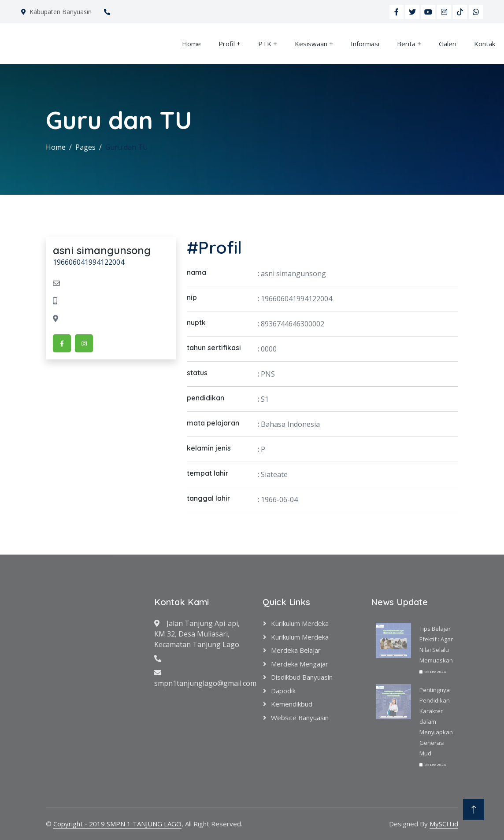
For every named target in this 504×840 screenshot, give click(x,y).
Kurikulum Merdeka (300, 623)
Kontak (485, 44)
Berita (406, 44)
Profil (227, 44)
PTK (265, 44)
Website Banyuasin (300, 718)
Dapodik (283, 691)
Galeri (448, 44)
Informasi (365, 44)
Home (191, 44)
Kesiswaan (311, 44)
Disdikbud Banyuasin (302, 677)
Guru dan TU (127, 147)
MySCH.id (444, 824)
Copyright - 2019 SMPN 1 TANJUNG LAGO (117, 824)
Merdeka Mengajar (300, 664)
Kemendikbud (292, 704)
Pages (85, 147)
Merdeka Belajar (296, 650)
